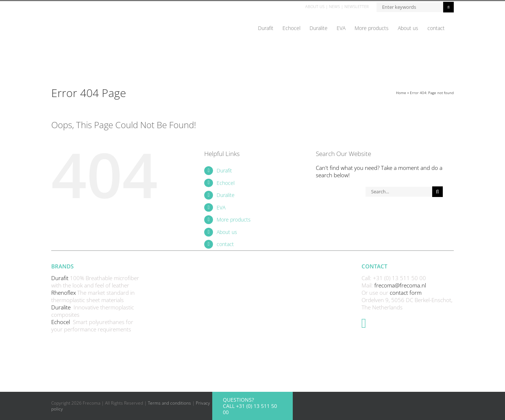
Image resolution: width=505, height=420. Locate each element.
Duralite (226, 195)
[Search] (437, 192)
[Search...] (399, 192)
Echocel (226, 183)
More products (234, 220)
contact (225, 244)
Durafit (224, 170)
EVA (221, 207)
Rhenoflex (64, 293)
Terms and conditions (169, 403)
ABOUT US (315, 6)
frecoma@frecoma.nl (400, 285)
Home (401, 93)
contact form (406, 293)
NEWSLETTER (357, 6)
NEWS (334, 6)
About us (227, 232)
